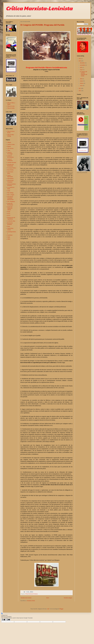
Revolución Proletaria (33, 594)
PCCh (9, 214)
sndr (48, 609)
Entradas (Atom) (31, 601)
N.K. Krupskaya (11, 201)
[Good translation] (4, 620)
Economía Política (12, 168)
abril (81, 79)
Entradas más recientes (26, 598)
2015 (80, 59)
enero (82, 86)
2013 (80, 88)
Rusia (9, 226)
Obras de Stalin (11, 108)
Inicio (48, 598)
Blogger (61, 609)
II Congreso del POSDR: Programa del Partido (42, 25)
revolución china (11, 221)
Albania (9, 142)
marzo (82, 81)
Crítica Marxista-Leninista (39, 8)
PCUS (9, 216)
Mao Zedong (10, 193)
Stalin (9, 237)
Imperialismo (10, 179)
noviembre (83, 65)
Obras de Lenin (11, 106)
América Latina (11, 144)
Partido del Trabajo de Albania (10, 208)
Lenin (9, 191)
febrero (82, 83)
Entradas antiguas (68, 598)
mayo (82, 70)
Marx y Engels (11, 195)
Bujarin (9, 146)
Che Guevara (10, 148)
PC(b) (27, 594)
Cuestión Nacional (12, 162)
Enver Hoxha (10, 170)
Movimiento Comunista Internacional (10, 198)
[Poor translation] (8, 620)
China (9, 150)
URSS (9, 239)
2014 (80, 61)
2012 (80, 91)
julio (81, 67)
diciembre (83, 63)
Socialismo (10, 235)
